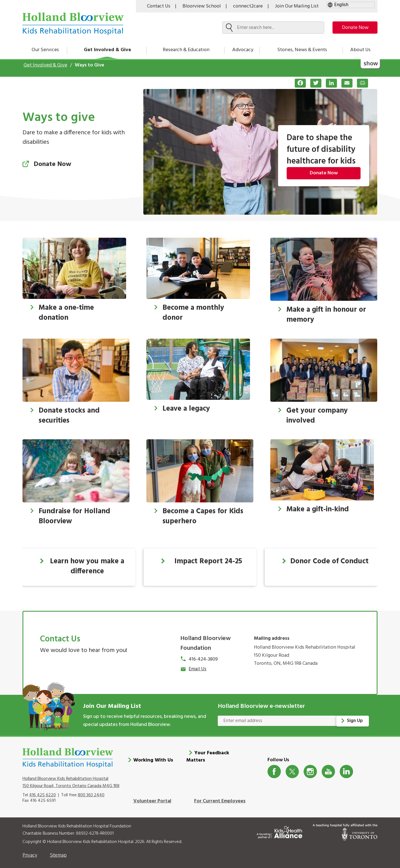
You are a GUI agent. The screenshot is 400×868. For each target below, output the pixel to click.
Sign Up (355, 721)
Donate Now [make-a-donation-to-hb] (353, 28)
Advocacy (243, 50)
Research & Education (186, 50)
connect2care (248, 6)
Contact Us (159, 6)
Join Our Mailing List (297, 6)
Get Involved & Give (107, 50)
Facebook (274, 769)
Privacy (30, 853)
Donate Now (324, 173)
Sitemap (58, 853)
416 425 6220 (42, 792)
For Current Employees (220, 798)
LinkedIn (347, 769)
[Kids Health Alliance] (279, 828)
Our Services (45, 50)
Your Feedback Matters (208, 754)
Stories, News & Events (302, 50)
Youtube (328, 769)
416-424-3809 (203, 659)
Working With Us (153, 757)
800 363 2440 (91, 792)
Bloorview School (202, 6)
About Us (360, 50)
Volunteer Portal (152, 798)
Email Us (197, 669)
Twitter (292, 769)
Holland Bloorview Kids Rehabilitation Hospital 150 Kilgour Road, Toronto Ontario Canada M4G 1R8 (71, 779)
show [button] (371, 63)
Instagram (310, 769)
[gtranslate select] (351, 5)
